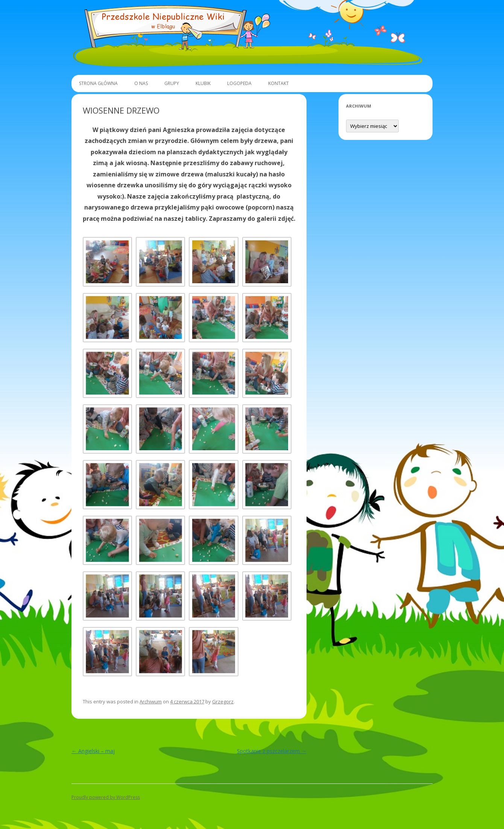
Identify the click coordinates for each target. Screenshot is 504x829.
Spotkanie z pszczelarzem (272, 751)
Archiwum (151, 701)
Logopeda (239, 83)
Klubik (203, 83)
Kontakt (279, 83)
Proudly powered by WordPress (106, 797)
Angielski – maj (93, 751)
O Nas (141, 83)
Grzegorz (223, 701)
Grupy (172, 83)
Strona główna (98, 83)
